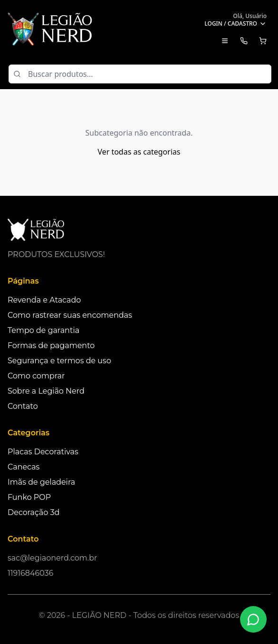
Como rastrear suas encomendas (70, 315)
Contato (23, 406)
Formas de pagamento (51, 345)
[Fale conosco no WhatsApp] (253, 619)
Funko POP (29, 497)
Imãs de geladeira (41, 482)
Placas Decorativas (43, 452)
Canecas (23, 467)
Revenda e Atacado (44, 300)
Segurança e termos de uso (59, 361)
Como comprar (36, 376)
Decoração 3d (34, 512)
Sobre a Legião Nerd (46, 391)
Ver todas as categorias (139, 152)
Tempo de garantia (43, 330)
